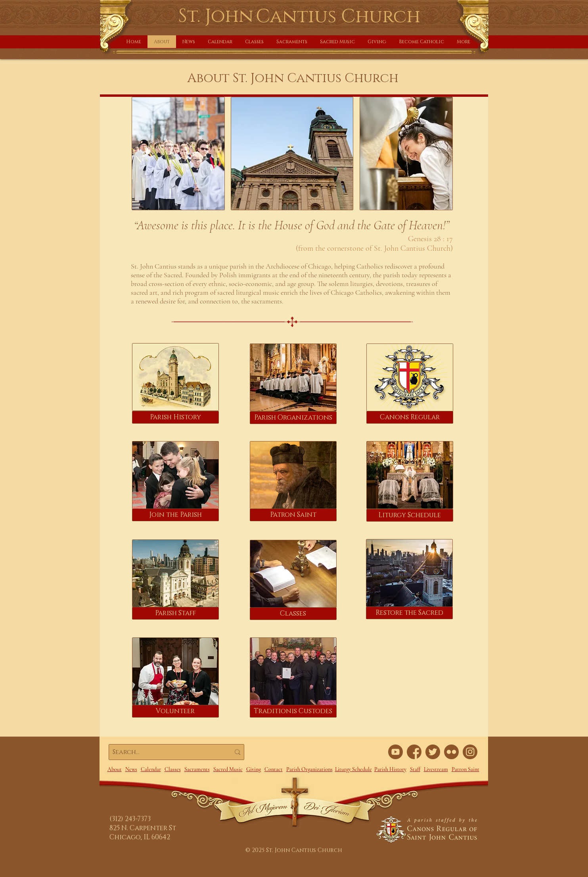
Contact (274, 769)
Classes (173, 769)
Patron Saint (465, 769)
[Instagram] (470, 752)
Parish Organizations (309, 769)
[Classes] (293, 614)
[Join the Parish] (175, 515)
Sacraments (197, 769)
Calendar (151, 769)
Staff (415, 769)
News (131, 769)
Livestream (436, 769)
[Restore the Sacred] (409, 613)
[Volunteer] (175, 711)
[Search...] (166, 752)
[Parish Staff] (175, 613)
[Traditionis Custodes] (293, 711)
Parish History (390, 769)
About (115, 769)
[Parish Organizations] (293, 418)
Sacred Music (228, 769)
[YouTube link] (396, 752)
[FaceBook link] (414, 752)
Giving (254, 769)
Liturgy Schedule (353, 769)
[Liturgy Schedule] (410, 515)
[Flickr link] (451, 752)
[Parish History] (175, 417)
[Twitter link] (433, 752)
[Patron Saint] (293, 515)
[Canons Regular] (410, 417)
